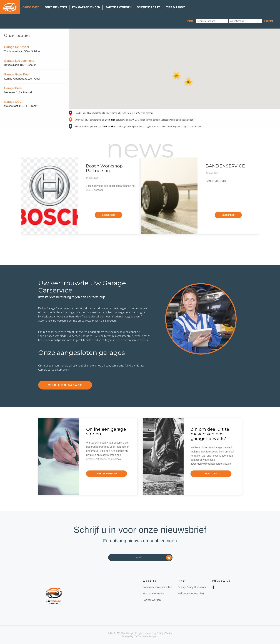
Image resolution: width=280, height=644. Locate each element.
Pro (190, 21)
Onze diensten (56, 7)
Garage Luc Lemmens (19, 61)
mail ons (211, 474)
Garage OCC (13, 102)
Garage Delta (13, 88)
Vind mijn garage (65, 385)
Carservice (31, 7)
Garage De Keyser (17, 47)
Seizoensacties (149, 7)
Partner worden (119, 7)
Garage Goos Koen (17, 74)
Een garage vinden (86, 7)
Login (269, 21)
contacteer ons (107, 474)
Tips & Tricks (176, 7)
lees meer (108, 215)
